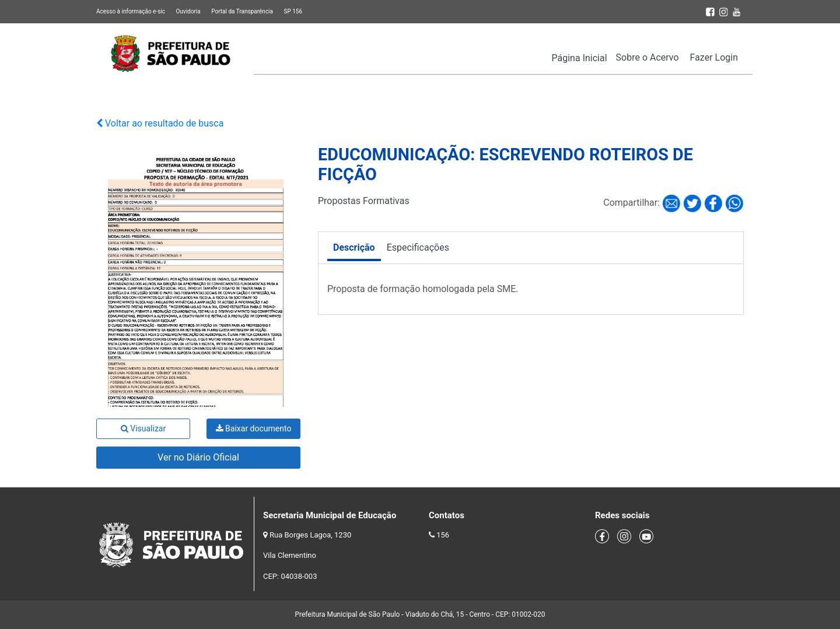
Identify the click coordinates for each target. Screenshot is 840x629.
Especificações (418, 247)
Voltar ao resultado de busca (160, 123)
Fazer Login (714, 57)
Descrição (354, 247)
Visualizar (143, 428)
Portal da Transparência (242, 11)
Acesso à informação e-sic (131, 11)
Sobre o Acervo (647, 57)
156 (443, 535)
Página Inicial (580, 58)
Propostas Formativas (364, 201)
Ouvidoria (188, 11)
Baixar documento (254, 428)
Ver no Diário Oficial (198, 457)
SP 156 (293, 11)
